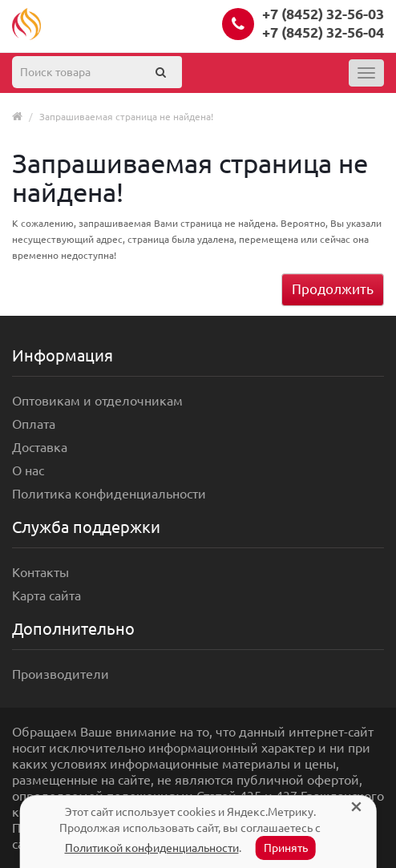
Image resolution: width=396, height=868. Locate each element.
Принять (286, 848)
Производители (61, 674)
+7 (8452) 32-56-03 (323, 14)
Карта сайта (46, 595)
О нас (28, 470)
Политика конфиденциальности (109, 494)
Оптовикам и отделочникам (97, 401)
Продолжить (333, 289)
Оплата (34, 424)
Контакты (40, 572)
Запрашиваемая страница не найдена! (126, 117)
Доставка (40, 447)
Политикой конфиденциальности (152, 848)
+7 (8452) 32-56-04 (323, 32)
